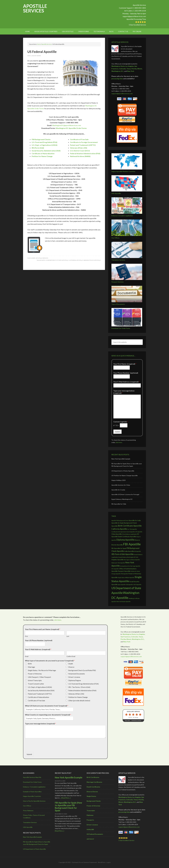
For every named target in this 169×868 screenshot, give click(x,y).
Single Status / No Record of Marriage (42, 670)
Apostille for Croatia (118, 490)
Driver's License (74, 677)
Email (27, 656)
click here (119, 442)
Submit (117, 432)
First (26, 636)
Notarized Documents (77, 674)
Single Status (91, 796)
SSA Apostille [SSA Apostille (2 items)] (129, 585)
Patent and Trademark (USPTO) (40, 694)
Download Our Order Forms (121, 328)
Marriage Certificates (94, 782)
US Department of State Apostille (57, 260)
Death (71, 664)
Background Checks (94, 801)
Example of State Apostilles (32, 792)
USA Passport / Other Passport (39, 677)
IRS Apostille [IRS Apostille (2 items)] (138, 551)
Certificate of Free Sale (79, 139)
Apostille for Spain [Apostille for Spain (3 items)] (118, 523)
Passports (90, 820)
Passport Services (118, 282)
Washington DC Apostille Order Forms (71, 128)
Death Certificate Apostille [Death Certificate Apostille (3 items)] (127, 536)
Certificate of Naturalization (38, 697)
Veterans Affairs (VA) (76, 694)
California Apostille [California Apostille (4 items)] (119, 529)
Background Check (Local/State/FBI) (82, 670)
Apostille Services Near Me (32, 777)
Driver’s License (92, 825)
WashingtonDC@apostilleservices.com (67, 125)
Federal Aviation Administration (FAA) (82, 690)
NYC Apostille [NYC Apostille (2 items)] (115, 569)
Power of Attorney (35, 674)
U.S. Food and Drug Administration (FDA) (83, 684)
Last (68, 636)
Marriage (31, 667)
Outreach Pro (76, 862)
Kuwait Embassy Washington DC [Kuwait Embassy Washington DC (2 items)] (127, 557)
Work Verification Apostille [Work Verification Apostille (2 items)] (123, 602)
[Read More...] (66, 798)
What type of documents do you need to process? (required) (50, 661)
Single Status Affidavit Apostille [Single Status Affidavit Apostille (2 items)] (126, 577)
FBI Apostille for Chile (119, 504)
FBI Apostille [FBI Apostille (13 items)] (132, 544)
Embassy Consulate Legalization (122, 216)
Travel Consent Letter (36, 684)
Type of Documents (118, 304)
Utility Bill (90, 829)
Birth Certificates (93, 777)
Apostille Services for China (121, 485)
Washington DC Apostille (92, 260)
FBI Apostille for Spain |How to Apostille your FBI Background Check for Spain (68, 807)
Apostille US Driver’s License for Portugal (125, 494)
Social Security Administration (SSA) (41, 690)
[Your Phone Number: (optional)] (122, 376)
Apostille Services (35, 8)
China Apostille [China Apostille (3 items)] (117, 534)
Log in (109, 862)
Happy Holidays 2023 (119, 480)
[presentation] (41, 748)
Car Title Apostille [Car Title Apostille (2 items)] (132, 529)
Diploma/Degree (75, 680)
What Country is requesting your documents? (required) (48, 715)
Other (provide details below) (79, 700)
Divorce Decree (92, 792)
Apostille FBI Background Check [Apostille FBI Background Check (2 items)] (120, 520)
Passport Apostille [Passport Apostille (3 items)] (124, 571)
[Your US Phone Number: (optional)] (35, 644)
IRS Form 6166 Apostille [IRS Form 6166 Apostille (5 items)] (122, 554)
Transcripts (91, 811)
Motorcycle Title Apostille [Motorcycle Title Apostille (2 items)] (118, 563)
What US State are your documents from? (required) (47, 706)
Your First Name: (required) (125, 364)
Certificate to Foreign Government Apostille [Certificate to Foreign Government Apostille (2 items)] (123, 532)
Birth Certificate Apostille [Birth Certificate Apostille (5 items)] (130, 526)
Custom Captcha (121, 422)
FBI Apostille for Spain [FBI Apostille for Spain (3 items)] (119, 548)
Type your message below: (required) (124, 392)
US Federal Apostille (76, 260)
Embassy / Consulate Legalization (34, 787)
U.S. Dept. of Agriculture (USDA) (40, 687)
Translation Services (118, 260)
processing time (117, 79)
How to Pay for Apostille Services (34, 801)
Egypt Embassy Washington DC (122, 499)
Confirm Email (71, 656)
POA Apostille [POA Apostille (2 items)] (124, 574)
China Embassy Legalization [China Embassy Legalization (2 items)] (129, 534)
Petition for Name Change (78, 697)
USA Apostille (116, 193)
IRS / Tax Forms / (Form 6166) (79, 687)
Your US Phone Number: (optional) (39, 640)
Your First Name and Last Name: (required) (43, 629)
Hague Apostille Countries (32, 796)
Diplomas (90, 815)
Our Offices (115, 238)
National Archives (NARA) (80, 156)
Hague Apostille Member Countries (123, 171)
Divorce (71, 667)
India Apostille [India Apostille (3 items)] (129, 551)
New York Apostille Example (121, 459)
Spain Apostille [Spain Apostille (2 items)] (122, 585)
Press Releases (28, 811)
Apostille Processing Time (136, 19)
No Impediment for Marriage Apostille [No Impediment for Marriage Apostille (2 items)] (130, 566)
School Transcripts (35, 680)
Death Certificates (93, 787)
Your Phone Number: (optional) (126, 373)
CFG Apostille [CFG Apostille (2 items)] (139, 532)
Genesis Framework (90, 862)
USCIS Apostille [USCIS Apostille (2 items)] (137, 585)
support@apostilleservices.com (134, 16)
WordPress (102, 862)
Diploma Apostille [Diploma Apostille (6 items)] (125, 540)
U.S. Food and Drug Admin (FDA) (44, 142)
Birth (30, 664)
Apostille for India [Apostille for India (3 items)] (135, 520)
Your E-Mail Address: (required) (126, 382)
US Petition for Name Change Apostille (125, 475)
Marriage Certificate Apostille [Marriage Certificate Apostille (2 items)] (132, 560)
